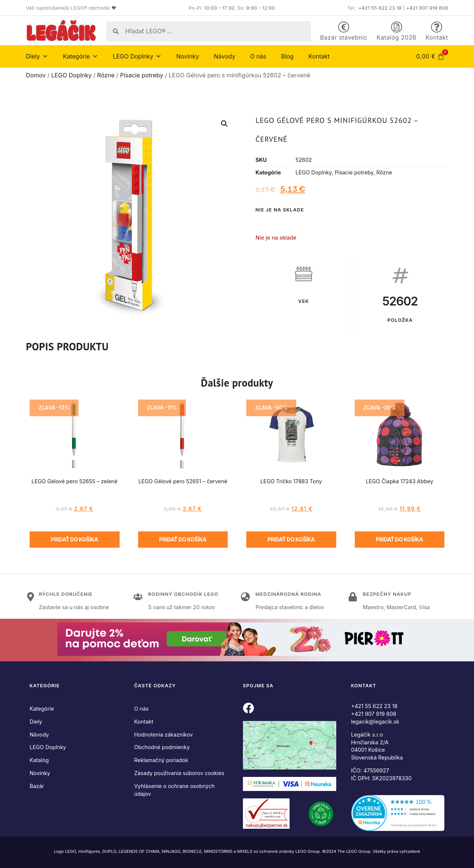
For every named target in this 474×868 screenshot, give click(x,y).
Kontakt (437, 37)
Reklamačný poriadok (161, 760)
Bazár (37, 786)
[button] (224, 124)
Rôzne (106, 75)
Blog (287, 56)
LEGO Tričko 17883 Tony (291, 481)
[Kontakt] (437, 27)
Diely (37, 56)
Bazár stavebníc (344, 37)
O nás (258, 56)
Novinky (188, 56)
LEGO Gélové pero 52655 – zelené (74, 481)
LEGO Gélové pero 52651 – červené (183, 481)
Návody (224, 56)
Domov (36, 75)
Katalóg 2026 (396, 37)
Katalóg (39, 760)
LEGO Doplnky (137, 56)
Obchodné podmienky (162, 747)
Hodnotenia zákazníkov (163, 735)
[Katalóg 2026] (397, 27)
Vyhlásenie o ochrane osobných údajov (174, 790)
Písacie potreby (142, 75)
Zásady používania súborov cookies (179, 773)
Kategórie (81, 56)
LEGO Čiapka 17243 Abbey (400, 481)
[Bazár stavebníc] (344, 27)
